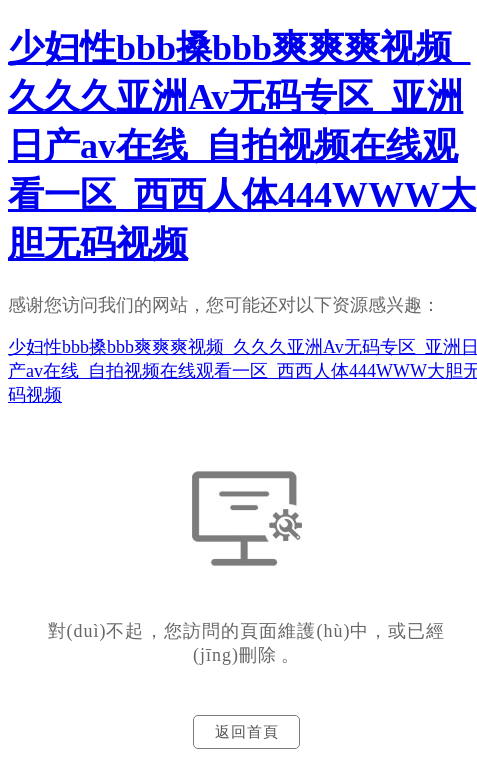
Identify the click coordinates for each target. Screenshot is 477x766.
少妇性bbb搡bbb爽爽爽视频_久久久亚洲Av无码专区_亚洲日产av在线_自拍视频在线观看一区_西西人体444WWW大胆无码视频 (242, 146)
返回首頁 (247, 732)
